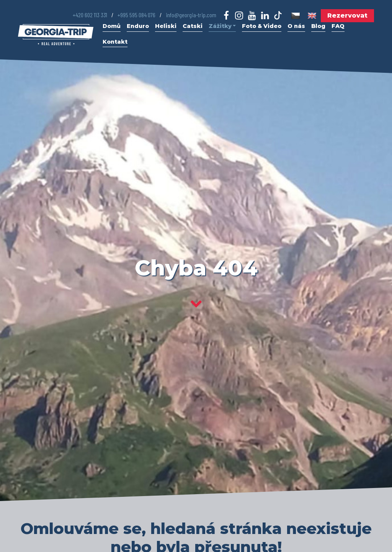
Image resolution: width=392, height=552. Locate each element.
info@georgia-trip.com (191, 15)
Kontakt (115, 42)
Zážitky (222, 26)
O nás (296, 26)
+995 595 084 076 (136, 15)
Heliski (166, 26)
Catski (193, 26)
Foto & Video (262, 26)
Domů (112, 26)
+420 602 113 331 (90, 15)
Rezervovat (347, 16)
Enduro (138, 26)
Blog (318, 26)
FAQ (338, 26)
